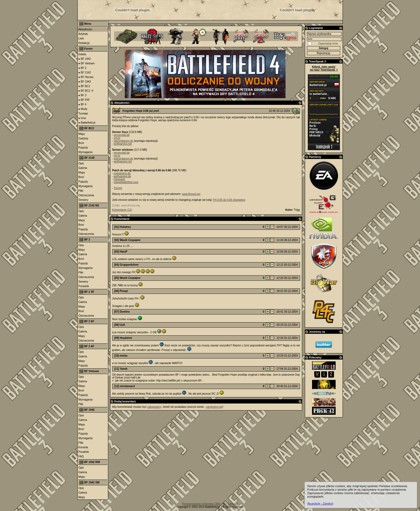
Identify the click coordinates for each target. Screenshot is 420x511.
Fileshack (119, 179)
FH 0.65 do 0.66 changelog (229, 200)
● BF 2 (82, 68)
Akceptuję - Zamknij (320, 503)
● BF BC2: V (86, 91)
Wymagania (86, 152)
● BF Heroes (86, 77)
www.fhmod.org (191, 194)
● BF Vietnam (87, 63)
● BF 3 (82, 95)
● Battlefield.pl (87, 123)
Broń (81, 143)
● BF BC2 (84, 86)
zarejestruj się (214, 407)
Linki (81, 38)
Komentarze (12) (122, 210)
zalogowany (154, 407)
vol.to (117, 138)
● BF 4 (82, 104)
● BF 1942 (85, 59)
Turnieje (83, 114)
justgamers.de (122, 173)
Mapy (82, 134)
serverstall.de (122, 135)
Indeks (82, 54)
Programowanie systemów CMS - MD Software (210, 504)
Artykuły (83, 34)
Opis (81, 163)
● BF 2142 (85, 73)
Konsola (83, 447)
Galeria (83, 168)
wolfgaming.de (122, 176)
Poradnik (84, 286)
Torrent (118, 188)
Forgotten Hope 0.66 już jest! (141, 111)
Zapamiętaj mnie (328, 44)
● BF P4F (84, 100)
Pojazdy (83, 148)
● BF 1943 (85, 82)
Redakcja (84, 43)
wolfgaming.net (123, 144)
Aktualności (85, 29)
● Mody (83, 109)
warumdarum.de (123, 141)
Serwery (83, 200)
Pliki (81, 191)
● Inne (82, 118)
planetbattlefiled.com (126, 182)
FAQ (81, 456)
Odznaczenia (86, 195)
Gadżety (83, 138)
